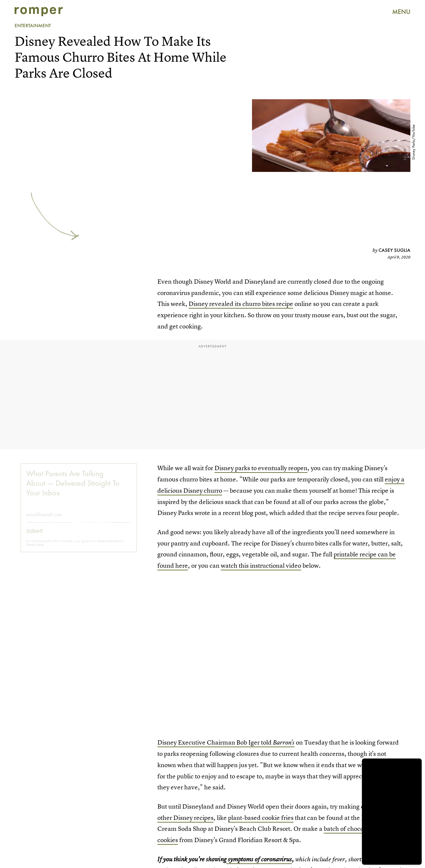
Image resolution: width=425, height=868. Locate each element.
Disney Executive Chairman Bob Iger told (226, 742)
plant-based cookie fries (261, 818)
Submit (35, 536)
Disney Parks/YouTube (413, 142)
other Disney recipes (185, 818)
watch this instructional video (261, 566)
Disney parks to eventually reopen (261, 468)
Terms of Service (108, 546)
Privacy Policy (35, 549)
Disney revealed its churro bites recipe (241, 304)
